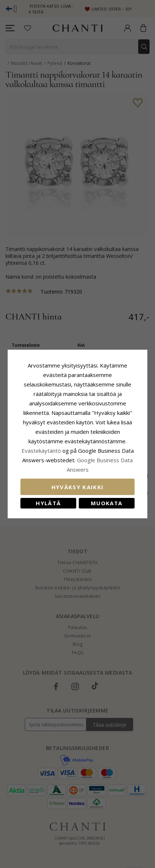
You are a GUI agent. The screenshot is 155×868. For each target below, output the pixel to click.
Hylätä (48, 503)
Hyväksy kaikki (78, 487)
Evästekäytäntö (41, 451)
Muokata (106, 503)
